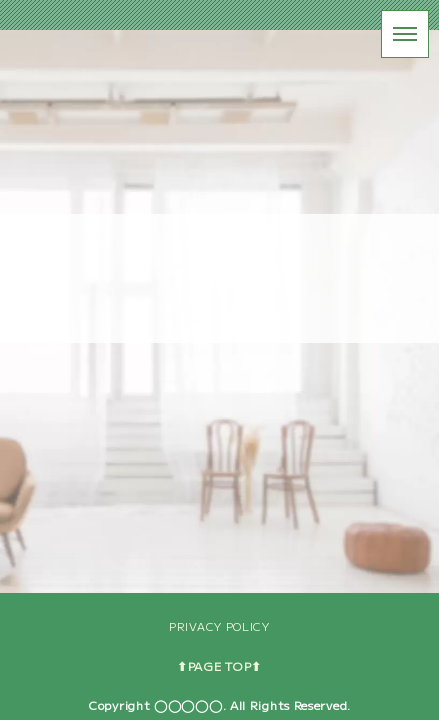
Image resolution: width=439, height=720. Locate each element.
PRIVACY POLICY (219, 626)
